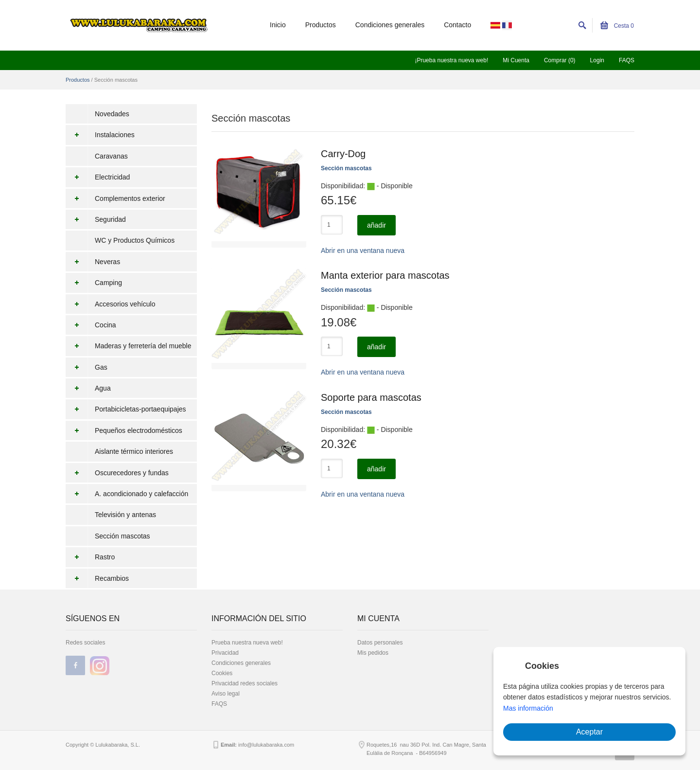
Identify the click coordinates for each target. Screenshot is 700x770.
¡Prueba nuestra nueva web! (451, 60)
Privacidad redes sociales (245, 683)
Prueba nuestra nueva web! (247, 643)
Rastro (90, 557)
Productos (321, 25)
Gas (87, 367)
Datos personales (380, 643)
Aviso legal (226, 694)
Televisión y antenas (125, 515)
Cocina (91, 325)
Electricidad (98, 177)
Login (597, 60)
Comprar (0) (560, 60)
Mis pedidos (373, 653)
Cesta (617, 26)
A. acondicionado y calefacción (127, 494)
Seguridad (96, 219)
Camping (94, 283)
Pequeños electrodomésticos (124, 430)
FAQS (627, 60)
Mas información (528, 708)
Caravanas (111, 156)
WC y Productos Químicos (135, 240)
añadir (376, 225)
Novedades (112, 114)
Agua (88, 388)
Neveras (93, 262)
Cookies (222, 673)
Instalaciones (100, 135)
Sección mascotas (122, 536)
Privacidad (225, 653)
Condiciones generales (390, 25)
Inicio (278, 25)
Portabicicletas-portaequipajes (126, 409)
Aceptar (589, 732)
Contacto (457, 25)
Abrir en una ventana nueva (363, 251)
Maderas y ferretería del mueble (128, 346)
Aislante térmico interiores (134, 451)
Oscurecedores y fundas (117, 473)
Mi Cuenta (516, 60)
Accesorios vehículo (111, 304)
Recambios (97, 578)
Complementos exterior (115, 198)
